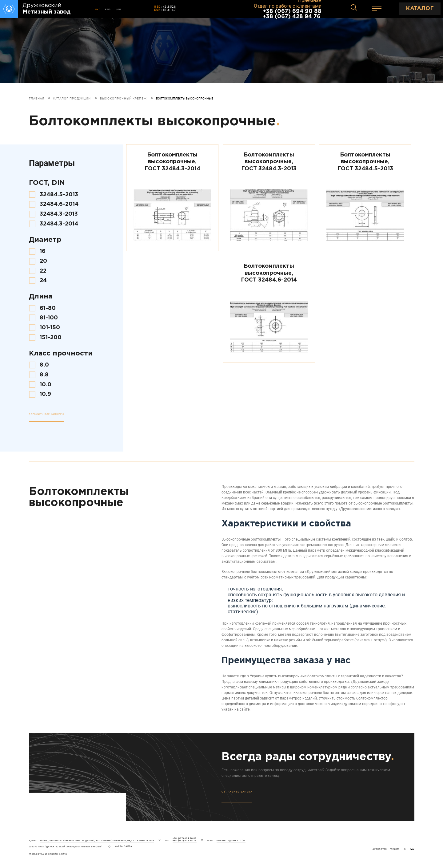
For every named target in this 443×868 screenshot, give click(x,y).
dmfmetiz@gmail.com (231, 841)
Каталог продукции (72, 98)
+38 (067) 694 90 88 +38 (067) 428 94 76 (292, 14)
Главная (37, 98)
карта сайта (124, 846)
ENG (108, 9)
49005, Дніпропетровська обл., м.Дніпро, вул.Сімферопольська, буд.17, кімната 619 (97, 841)
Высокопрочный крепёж (123, 98)
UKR (118, 9)
